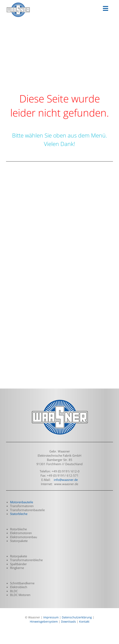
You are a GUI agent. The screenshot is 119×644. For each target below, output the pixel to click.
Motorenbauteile (22, 502)
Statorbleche (19, 514)
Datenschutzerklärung (77, 617)
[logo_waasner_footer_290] (60, 400)
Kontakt (84, 622)
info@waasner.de (66, 480)
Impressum (51, 617)
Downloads (68, 622)
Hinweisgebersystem (44, 622)
